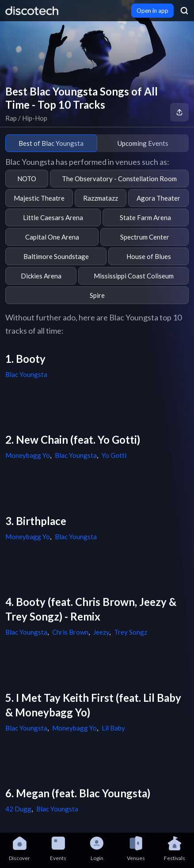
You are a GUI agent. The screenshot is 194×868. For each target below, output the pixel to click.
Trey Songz (131, 632)
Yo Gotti (114, 455)
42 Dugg (18, 809)
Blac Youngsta (26, 374)
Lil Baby (113, 728)
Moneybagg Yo (28, 455)
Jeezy (101, 632)
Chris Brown (70, 632)
